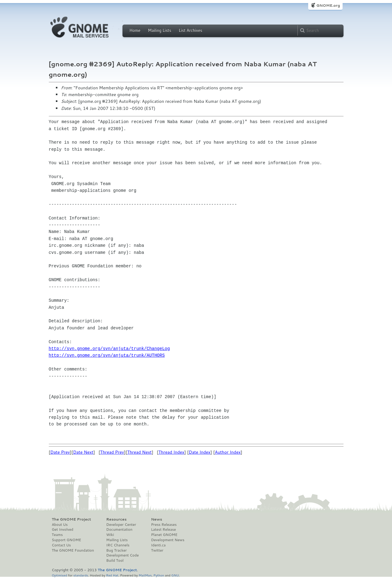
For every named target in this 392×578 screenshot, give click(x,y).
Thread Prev (112, 452)
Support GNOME (67, 540)
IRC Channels (118, 545)
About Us (60, 525)
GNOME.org (328, 5)
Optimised (60, 575)
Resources (116, 519)
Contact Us (61, 545)
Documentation (119, 530)
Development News (168, 540)
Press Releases (164, 525)
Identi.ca (158, 545)
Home (135, 30)
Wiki (110, 535)
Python (159, 575)
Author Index (228, 452)
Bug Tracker (116, 550)
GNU (175, 575)
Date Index (200, 452)
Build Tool (115, 561)
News (157, 519)
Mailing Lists (160, 30)
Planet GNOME (164, 535)
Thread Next (139, 452)
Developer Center (121, 525)
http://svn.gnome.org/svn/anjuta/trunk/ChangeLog (109, 349)
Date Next (83, 452)
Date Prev (60, 452)
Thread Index (171, 452)
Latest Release (163, 530)
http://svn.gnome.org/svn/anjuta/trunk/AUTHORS (107, 355)
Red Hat (112, 575)
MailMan (145, 575)
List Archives (190, 30)
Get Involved (63, 530)
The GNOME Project (72, 519)
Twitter (157, 550)
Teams (57, 535)
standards (81, 575)
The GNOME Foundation (73, 550)
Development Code (122, 555)
